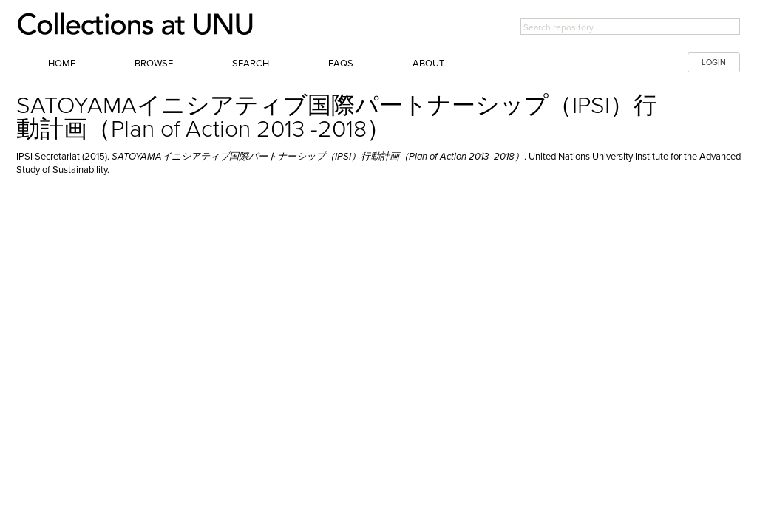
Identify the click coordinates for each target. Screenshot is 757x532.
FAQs (341, 64)
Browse (154, 64)
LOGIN (714, 62)
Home (62, 64)
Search (251, 64)
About (428, 64)
